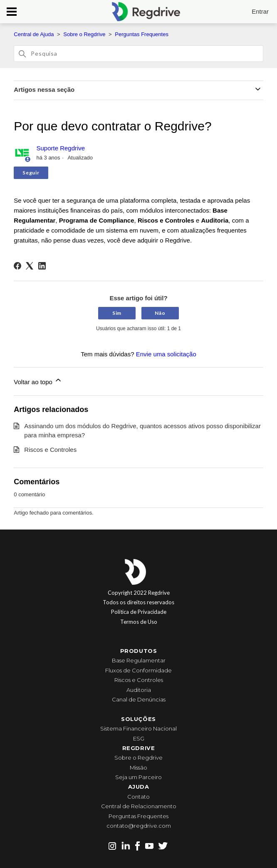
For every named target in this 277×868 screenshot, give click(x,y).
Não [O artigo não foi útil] (160, 313)
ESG (139, 738)
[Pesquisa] (138, 54)
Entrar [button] (260, 11)
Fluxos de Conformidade (138, 670)
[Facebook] (17, 266)
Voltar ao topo (38, 381)
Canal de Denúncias (139, 699)
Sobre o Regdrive (84, 34)
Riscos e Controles (50, 450)
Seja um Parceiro (138, 777)
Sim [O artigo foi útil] (117, 313)
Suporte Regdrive (61, 148)
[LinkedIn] (42, 266)
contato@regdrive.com (139, 826)
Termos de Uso (139, 622)
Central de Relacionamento (139, 806)
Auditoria (139, 690)
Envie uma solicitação (166, 354)
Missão (138, 767)
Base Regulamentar (139, 660)
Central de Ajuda (34, 34)
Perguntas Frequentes (142, 34)
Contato (138, 797)
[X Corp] (30, 266)
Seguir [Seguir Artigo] (31, 173)
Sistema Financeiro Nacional (138, 728)
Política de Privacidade (139, 612)
